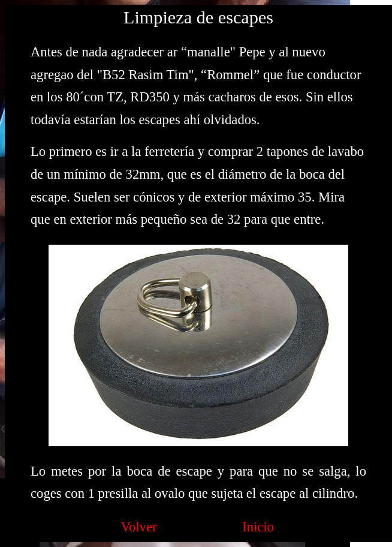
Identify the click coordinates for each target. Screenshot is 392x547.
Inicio (258, 527)
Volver (139, 527)
